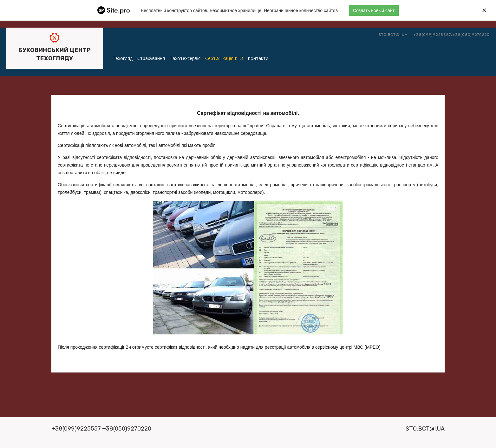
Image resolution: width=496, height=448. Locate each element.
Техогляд (123, 58)
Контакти (258, 58)
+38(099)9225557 (432, 35)
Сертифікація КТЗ (224, 58)
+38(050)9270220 (471, 35)
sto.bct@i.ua (393, 35)
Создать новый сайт (374, 10)
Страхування (151, 58)
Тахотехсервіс (185, 58)
